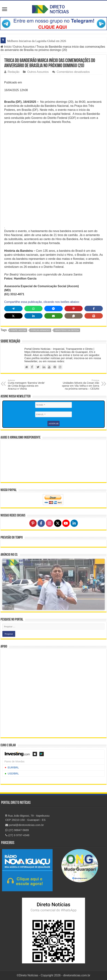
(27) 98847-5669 (17, 830)
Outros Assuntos (24, 47)
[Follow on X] (58, 523)
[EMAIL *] (53, 414)
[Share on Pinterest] (74, 309)
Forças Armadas (41, 330)
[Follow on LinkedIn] (74, 523)
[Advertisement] (53, 153)
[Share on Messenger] (53, 309)
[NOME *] (53, 405)
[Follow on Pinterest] (33, 523)
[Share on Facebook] (94, 309)
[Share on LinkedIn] (34, 316)
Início (6, 47)
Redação (14, 72)
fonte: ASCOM (18, 330)
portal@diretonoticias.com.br (25, 825)
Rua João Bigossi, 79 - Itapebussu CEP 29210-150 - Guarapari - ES (27, 818)
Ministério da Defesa (67, 330)
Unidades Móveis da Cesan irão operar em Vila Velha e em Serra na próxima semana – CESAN (80, 385)
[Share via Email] (53, 316)
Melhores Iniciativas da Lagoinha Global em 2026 (37, 41)
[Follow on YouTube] (66, 523)
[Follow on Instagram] (49, 523)
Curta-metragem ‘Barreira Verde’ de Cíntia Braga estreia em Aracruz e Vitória (27, 385)
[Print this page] (94, 316)
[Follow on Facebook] (41, 523)
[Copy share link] (74, 316)
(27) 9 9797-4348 (17, 835)
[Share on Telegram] (13, 309)
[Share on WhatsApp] (34, 309)
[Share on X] (13, 316)
